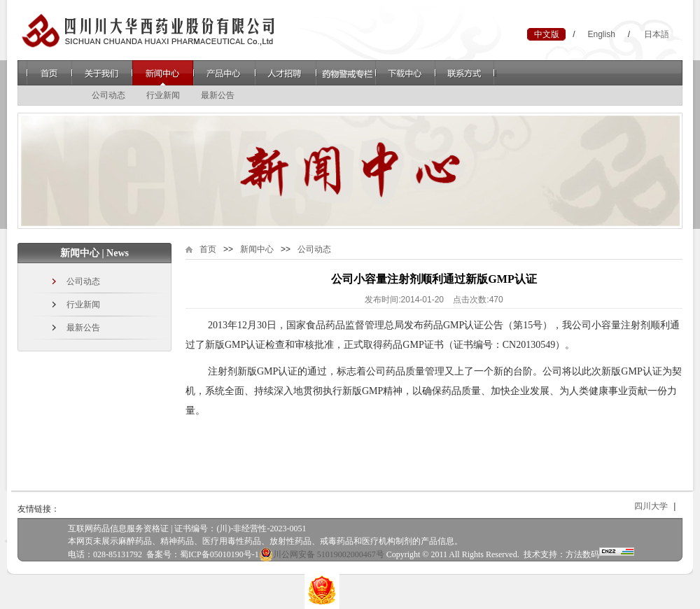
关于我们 (102, 73)
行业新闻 (163, 95)
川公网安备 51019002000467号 (322, 554)
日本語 (657, 34)
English (601, 34)
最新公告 (218, 95)
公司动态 (108, 95)
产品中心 (224, 73)
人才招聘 (286, 73)
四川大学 (654, 506)
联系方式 (466, 73)
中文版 (547, 34)
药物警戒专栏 (346, 73)
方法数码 (582, 554)
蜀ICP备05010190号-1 (219, 554)
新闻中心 (163, 73)
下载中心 (406, 73)
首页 (49, 73)
